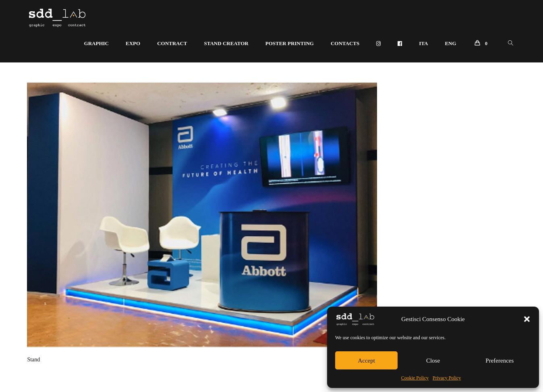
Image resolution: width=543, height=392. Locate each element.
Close (433, 361)
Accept (366, 361)
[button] (527, 319)
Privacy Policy (447, 378)
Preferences (499, 361)
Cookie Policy (415, 378)
